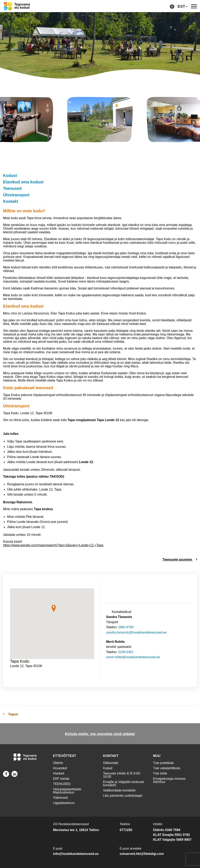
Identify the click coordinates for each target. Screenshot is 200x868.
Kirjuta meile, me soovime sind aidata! (100, 734)
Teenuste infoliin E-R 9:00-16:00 (122, 775)
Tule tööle (160, 773)
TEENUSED (62, 784)
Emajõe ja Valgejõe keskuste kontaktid (124, 783)
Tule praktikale (163, 763)
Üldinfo (58, 763)
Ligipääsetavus (64, 803)
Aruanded (60, 768)
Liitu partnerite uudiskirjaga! (123, 796)
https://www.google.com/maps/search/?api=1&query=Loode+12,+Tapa (53, 545)
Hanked (59, 773)
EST (181, 6)
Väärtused (60, 798)
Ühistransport (16, 195)
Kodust (10, 175)
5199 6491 (126, 652)
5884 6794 (126, 627)
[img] (100, 120)
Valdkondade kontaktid (119, 790)
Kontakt (10, 201)
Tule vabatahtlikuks (167, 768)
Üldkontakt (111, 763)
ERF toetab (61, 779)
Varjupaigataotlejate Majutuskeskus (67, 791)
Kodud (108, 768)
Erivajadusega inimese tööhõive (169, 780)
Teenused (12, 188)
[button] (54, 608)
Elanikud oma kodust (23, 182)
